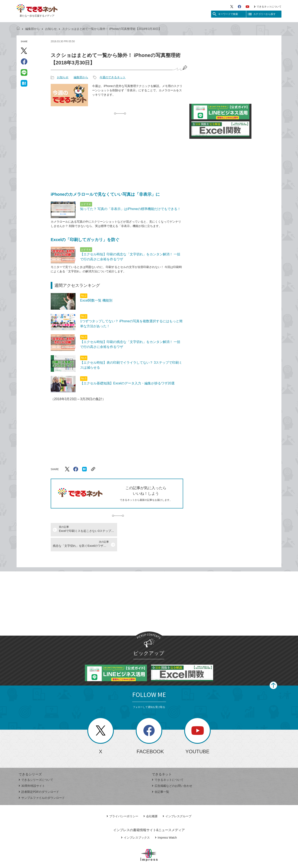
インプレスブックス (135, 823)
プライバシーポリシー (122, 801)
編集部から (32, 29)
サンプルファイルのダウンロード (42, 783)
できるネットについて (268, 7)
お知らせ (51, 29)
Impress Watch (166, 823)
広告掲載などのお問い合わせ (172, 771)
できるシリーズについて (36, 765)
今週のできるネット (113, 77)
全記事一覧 (160, 777)
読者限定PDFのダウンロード (39, 777)
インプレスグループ (177, 801)
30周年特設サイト (32, 771)
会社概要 (151, 801)
